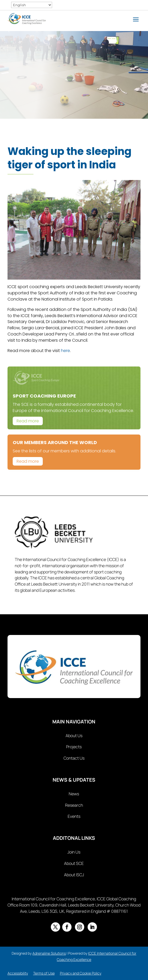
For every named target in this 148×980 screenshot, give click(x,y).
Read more (28, 421)
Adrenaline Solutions (49, 953)
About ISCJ (74, 875)
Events (74, 816)
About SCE (74, 863)
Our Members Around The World (55, 442)
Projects (74, 747)
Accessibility (18, 973)
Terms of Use (44, 973)
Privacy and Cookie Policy (81, 973)
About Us (74, 736)
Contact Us (74, 758)
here (65, 351)
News (74, 794)
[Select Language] (32, 5)
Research (74, 805)
